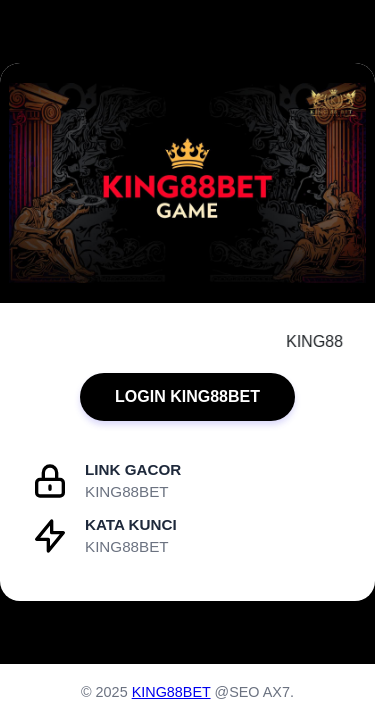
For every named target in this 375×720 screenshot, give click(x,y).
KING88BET (171, 692)
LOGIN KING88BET (187, 396)
